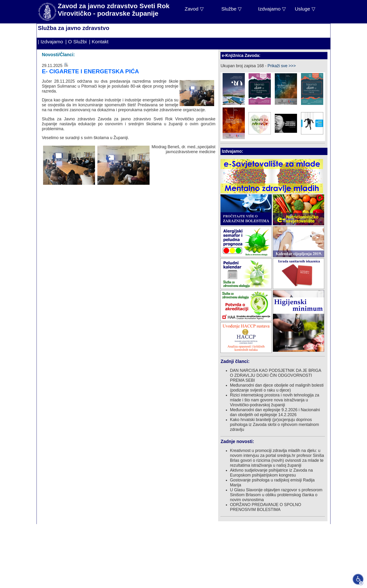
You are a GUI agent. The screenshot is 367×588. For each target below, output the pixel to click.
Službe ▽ (231, 9)
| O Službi (76, 42)
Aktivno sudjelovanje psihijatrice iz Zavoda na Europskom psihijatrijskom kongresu (271, 473)
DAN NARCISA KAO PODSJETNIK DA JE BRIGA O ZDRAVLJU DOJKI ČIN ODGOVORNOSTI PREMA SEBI (275, 375)
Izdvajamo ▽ (272, 9)
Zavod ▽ (194, 9)
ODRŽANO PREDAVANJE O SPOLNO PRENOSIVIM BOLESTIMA (265, 507)
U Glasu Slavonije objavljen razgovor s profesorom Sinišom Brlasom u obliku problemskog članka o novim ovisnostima (276, 495)
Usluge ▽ (305, 9)
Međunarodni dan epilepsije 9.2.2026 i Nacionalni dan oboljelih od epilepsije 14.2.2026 (275, 412)
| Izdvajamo (51, 42)
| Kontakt (99, 42)
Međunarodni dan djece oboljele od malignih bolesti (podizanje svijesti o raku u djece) (277, 388)
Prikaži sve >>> (282, 66)
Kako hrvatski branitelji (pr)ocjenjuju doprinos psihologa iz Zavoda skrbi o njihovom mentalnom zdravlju (274, 425)
